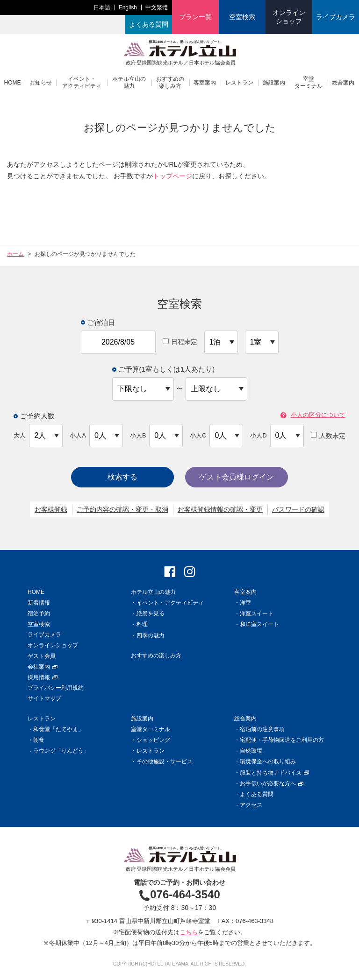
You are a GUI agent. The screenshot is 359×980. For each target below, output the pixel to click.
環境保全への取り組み (268, 761)
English (128, 7)
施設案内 (274, 83)
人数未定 (328, 436)
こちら (189, 932)
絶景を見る (151, 613)
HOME (13, 83)
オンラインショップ (289, 17)
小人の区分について (313, 415)
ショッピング (153, 740)
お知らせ (41, 83)
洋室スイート (257, 613)
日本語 (102, 7)
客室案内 (205, 83)
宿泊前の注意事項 (262, 729)
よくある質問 (149, 24)
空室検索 (242, 17)
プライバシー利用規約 (56, 688)
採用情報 (43, 677)
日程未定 (180, 342)
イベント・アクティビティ (82, 82)
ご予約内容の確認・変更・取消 (122, 509)
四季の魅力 (151, 635)
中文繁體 (157, 7)
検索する (122, 477)
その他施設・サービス (165, 761)
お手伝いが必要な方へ (272, 783)
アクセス (251, 805)
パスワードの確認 (298, 509)
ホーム (15, 254)
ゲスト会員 (42, 656)
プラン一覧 (195, 17)
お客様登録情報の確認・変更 (220, 509)
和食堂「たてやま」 (58, 729)
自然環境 (251, 751)
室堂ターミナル (309, 82)
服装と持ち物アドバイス (275, 773)
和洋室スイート (259, 624)
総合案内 (343, 83)
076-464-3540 (179, 894)
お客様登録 (51, 509)
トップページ (172, 176)
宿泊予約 (39, 613)
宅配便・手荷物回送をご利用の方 (282, 740)
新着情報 (39, 603)
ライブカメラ (336, 17)
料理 (142, 624)
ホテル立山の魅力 (129, 82)
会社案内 (43, 667)
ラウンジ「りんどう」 (61, 751)
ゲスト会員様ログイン (237, 477)
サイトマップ (44, 698)
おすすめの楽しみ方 (170, 82)
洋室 (245, 603)
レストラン (239, 83)
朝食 (39, 740)
